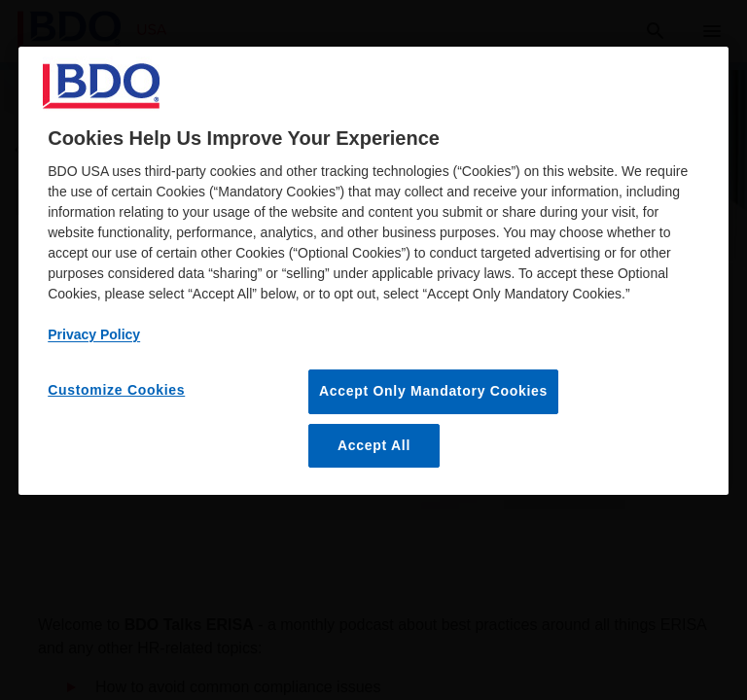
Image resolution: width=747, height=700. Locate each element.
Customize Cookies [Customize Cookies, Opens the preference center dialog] (116, 390)
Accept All (374, 445)
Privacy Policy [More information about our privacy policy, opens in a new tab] (94, 334)
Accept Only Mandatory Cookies (433, 391)
